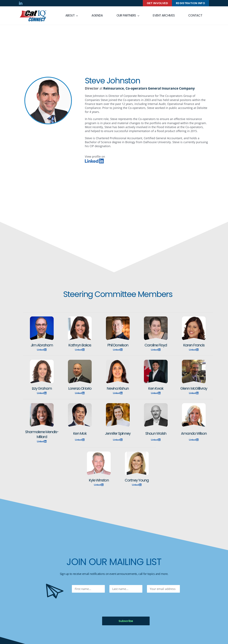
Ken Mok (80, 433)
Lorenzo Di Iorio (80, 388)
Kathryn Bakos (80, 345)
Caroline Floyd (156, 345)
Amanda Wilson (194, 433)
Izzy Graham (42, 388)
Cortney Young (137, 480)
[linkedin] (21, 3)
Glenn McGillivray (194, 388)
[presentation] (96, 605)
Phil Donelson (118, 345)
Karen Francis (194, 345)
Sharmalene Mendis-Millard (42, 434)
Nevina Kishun (118, 388)
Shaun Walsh (156, 433)
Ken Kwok (156, 388)
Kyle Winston (99, 480)
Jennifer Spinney (118, 433)
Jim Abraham (42, 345)
